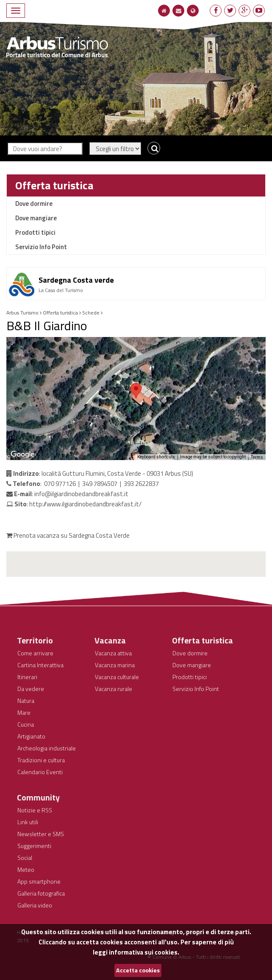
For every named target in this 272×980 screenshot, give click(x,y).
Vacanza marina (115, 665)
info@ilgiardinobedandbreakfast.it (81, 494)
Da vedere (31, 689)
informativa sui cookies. (144, 952)
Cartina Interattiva (40, 665)
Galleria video (35, 905)
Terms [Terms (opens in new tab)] (257, 457)
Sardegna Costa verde (76, 280)
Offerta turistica (54, 185)
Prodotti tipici (35, 232)
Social (25, 858)
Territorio (35, 640)
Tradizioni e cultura (41, 760)
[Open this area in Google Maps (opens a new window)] (22, 455)
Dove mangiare (36, 218)
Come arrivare (35, 653)
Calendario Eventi (40, 772)
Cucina (26, 724)
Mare (24, 712)
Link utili (28, 822)
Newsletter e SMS (41, 834)
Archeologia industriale (47, 748)
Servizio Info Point (41, 247)
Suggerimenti (34, 846)
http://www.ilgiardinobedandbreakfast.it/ (85, 504)
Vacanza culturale (117, 677)
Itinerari (27, 677)
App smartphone (39, 881)
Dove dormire (34, 204)
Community (38, 797)
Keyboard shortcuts (156, 457)
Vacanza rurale (114, 689)
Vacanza (110, 640)
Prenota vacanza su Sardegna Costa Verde (68, 535)
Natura (26, 701)
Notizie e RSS (35, 810)
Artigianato (31, 736)
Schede (91, 313)
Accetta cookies (138, 970)
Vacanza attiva (113, 653)
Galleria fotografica (41, 893)
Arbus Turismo (22, 313)
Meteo (26, 869)
